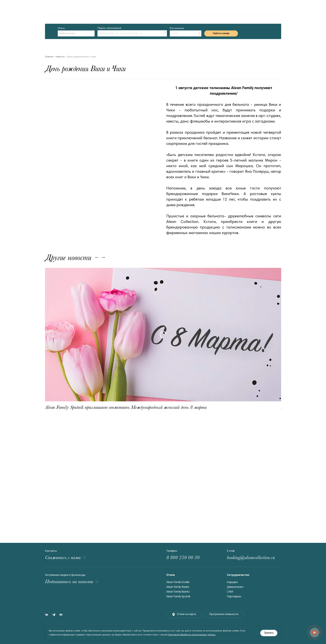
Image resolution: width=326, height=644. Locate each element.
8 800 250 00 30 (183, 558)
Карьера (232, 582)
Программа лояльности (224, 614)
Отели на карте (184, 615)
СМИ (230, 592)
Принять (269, 633)
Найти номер (221, 33)
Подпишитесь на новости (72, 582)
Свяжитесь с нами (66, 558)
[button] (186, 33)
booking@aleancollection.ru (251, 558)
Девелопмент (235, 587)
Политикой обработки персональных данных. (192, 635)
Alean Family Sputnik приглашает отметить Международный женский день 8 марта (126, 407)
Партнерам (234, 597)
